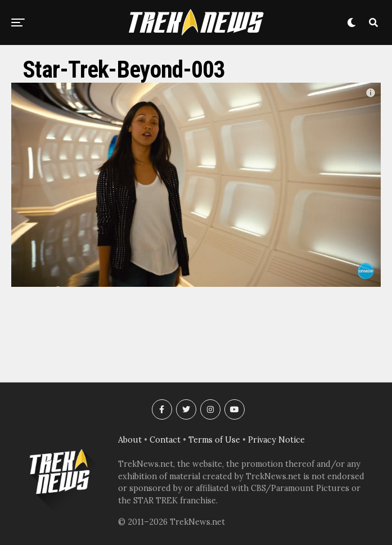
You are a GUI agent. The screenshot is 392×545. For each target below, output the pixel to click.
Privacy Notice (276, 440)
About (130, 440)
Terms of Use (214, 440)
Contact (165, 440)
